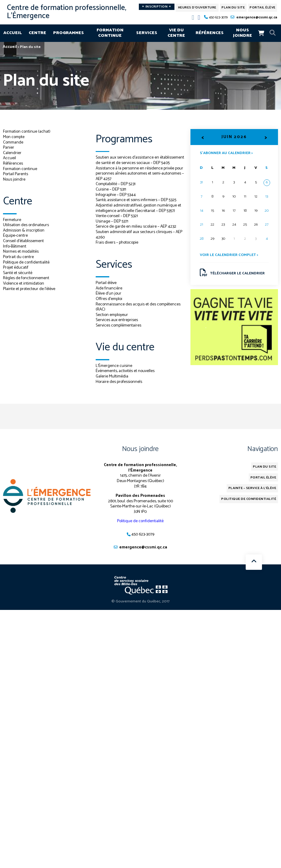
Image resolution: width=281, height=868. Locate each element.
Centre (37, 33)
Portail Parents (16, 174)
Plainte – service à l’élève (252, 494)
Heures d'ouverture (197, 8)
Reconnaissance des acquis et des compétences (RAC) (138, 312)
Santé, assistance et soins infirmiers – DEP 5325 (136, 205)
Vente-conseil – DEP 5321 (117, 221)
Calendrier (12, 153)
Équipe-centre (15, 235)
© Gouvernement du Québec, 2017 (140, 607)
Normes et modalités (21, 251)
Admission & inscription (24, 230)
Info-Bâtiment (15, 246)
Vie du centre (176, 33)
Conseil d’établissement (24, 241)
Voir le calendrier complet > (229, 255)
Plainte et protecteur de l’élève (29, 289)
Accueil (13, 33)
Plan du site (233, 8)
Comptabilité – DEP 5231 (116, 189)
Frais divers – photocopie (117, 248)
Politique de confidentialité (26, 262)
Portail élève (263, 8)
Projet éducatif (16, 267)
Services (147, 33)
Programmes (69, 33)
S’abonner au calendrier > (226, 153)
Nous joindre (243, 33)
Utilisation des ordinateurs (26, 225)
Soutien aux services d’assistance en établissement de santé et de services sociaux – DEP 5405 (137, 163)
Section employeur (112, 320)
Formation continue (110, 33)
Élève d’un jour (109, 299)
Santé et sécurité (18, 273)
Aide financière (109, 293)
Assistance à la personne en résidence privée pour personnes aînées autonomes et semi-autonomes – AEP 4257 (139, 179)
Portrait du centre (18, 257)
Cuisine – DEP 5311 (111, 195)
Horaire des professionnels (119, 387)
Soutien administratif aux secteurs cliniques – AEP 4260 (139, 240)
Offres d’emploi (109, 304)
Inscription (156, 7)
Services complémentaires (119, 331)
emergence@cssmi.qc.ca (257, 17)
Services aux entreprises (117, 325)
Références (210, 33)
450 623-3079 (218, 17)
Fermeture (12, 220)
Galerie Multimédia (112, 382)
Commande (13, 142)
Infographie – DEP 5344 (116, 200)
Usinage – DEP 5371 (112, 226)
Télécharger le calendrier (232, 273)
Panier (9, 147)
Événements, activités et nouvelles (125, 376)
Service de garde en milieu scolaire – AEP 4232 (136, 232)
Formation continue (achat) (27, 131)
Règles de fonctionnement (26, 278)
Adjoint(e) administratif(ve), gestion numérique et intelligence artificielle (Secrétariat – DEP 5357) (139, 213)
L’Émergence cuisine (114, 371)
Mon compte (14, 137)
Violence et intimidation (24, 283)
